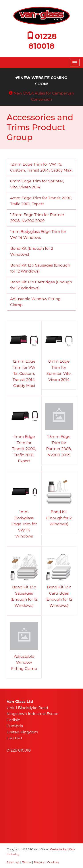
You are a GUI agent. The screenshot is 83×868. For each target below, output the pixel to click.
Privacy (39, 862)
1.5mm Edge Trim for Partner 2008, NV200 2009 (37, 218)
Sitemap (13, 862)
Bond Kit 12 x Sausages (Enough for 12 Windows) (40, 268)
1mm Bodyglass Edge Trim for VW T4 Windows (38, 235)
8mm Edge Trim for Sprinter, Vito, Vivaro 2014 (37, 184)
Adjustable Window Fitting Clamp (35, 302)
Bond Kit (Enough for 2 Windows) (32, 251)
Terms (27, 862)
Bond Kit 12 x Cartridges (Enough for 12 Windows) (41, 285)
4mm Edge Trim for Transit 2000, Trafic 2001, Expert (41, 201)
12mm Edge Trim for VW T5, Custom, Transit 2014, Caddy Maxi (41, 167)
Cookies (53, 862)
